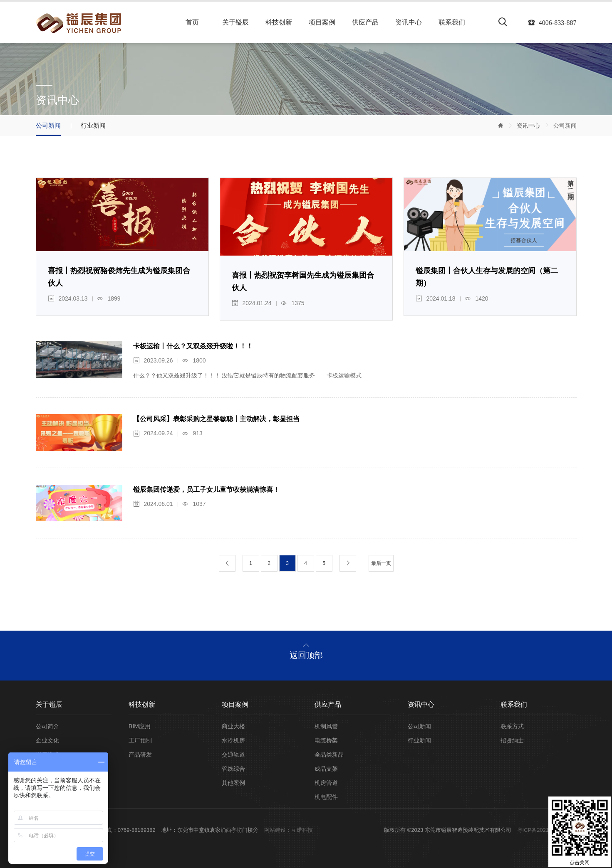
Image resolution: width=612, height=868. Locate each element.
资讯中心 (409, 22)
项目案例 (322, 22)
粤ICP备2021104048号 (545, 830)
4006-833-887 (558, 23)
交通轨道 (233, 755)
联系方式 (512, 726)
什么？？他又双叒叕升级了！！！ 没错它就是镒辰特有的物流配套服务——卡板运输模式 (248, 375)
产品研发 (140, 755)
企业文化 (47, 740)
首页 (192, 22)
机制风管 (326, 726)
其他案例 (233, 783)
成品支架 (326, 769)
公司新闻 (565, 126)
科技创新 (279, 22)
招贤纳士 (512, 740)
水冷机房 (233, 740)
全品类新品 (329, 755)
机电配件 (326, 797)
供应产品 (365, 22)
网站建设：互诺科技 (289, 830)
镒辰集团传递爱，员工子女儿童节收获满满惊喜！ (206, 489)
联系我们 (452, 22)
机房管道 (326, 783)
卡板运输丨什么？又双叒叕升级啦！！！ (193, 346)
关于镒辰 (235, 22)
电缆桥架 (326, 740)
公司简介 (47, 726)
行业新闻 (93, 125)
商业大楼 (233, 726)
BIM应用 (140, 726)
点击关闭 (580, 863)
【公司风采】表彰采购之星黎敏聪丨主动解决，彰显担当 (216, 419)
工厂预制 (140, 740)
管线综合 (233, 769)
